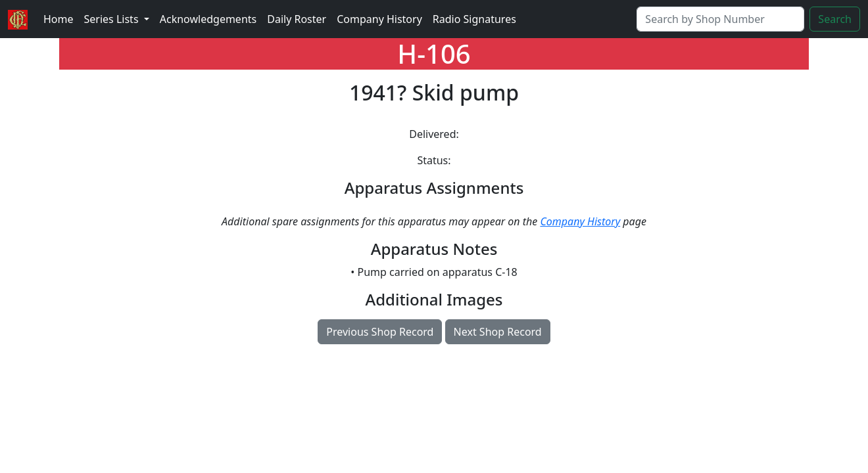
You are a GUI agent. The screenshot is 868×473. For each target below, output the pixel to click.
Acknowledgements (208, 19)
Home (59, 19)
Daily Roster (297, 19)
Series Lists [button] (113, 19)
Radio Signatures (474, 19)
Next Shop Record (498, 332)
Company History (379, 19)
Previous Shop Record (380, 332)
